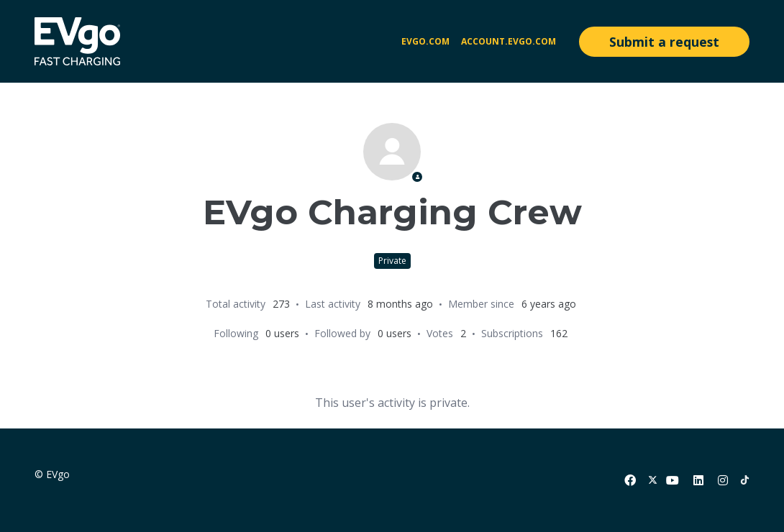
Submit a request (664, 42)
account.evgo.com (509, 41)
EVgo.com (425, 41)
